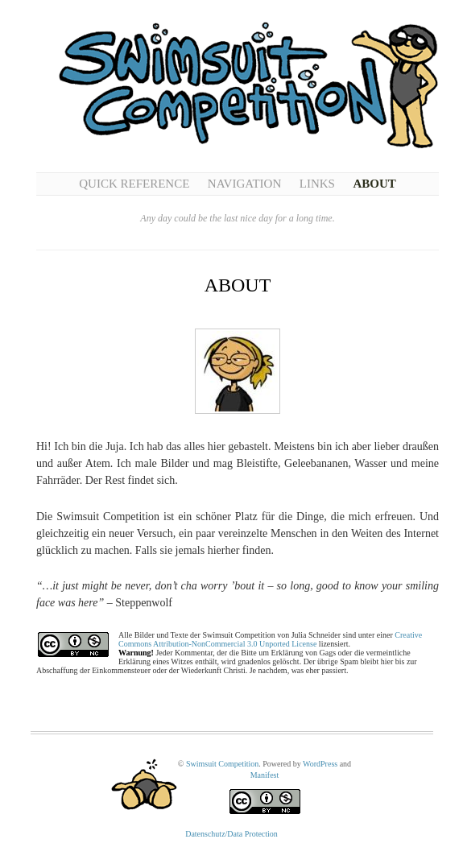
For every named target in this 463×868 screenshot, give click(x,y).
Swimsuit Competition (222, 764)
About (374, 184)
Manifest (265, 775)
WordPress (320, 764)
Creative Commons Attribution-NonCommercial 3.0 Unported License (270, 639)
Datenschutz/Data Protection (231, 834)
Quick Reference (134, 184)
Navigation (244, 184)
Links (317, 184)
